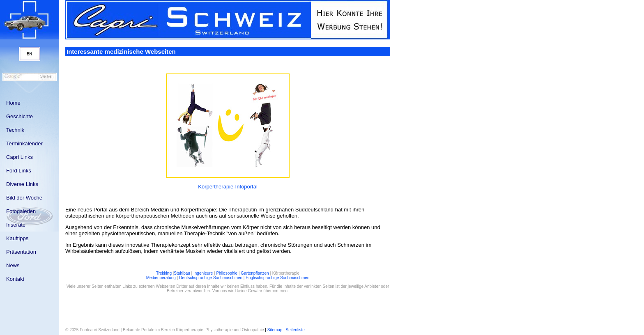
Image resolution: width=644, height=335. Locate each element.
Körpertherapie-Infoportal (228, 187)
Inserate (16, 225)
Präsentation (21, 252)
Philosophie (227, 273)
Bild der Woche (24, 198)
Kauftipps (17, 238)
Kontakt (15, 279)
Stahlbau (182, 273)
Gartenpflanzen (255, 273)
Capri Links (20, 157)
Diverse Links (22, 184)
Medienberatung (161, 278)
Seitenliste (295, 330)
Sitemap (275, 330)
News (13, 265)
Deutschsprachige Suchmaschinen (211, 278)
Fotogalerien (21, 211)
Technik (15, 130)
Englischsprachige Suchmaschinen (277, 278)
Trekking (164, 273)
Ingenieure (203, 273)
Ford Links (19, 171)
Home (13, 103)
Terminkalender (24, 143)
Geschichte (20, 116)
